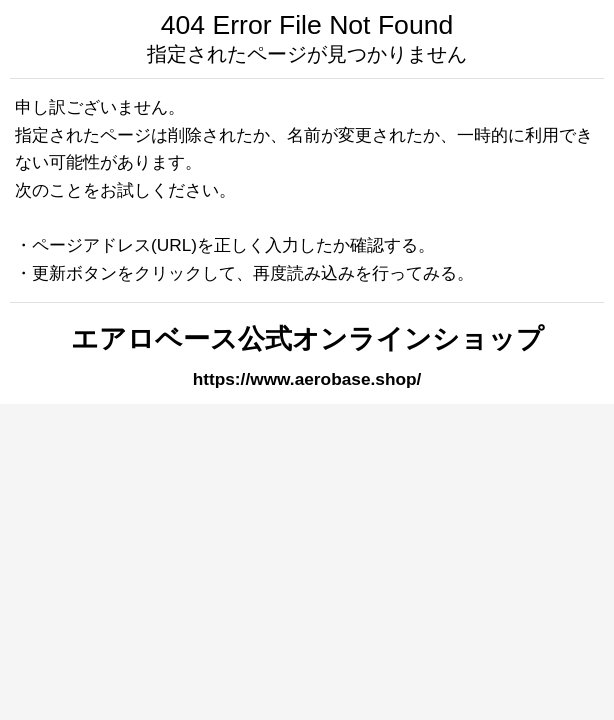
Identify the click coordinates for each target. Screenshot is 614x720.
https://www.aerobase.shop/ (307, 379)
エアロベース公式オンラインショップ (307, 339)
